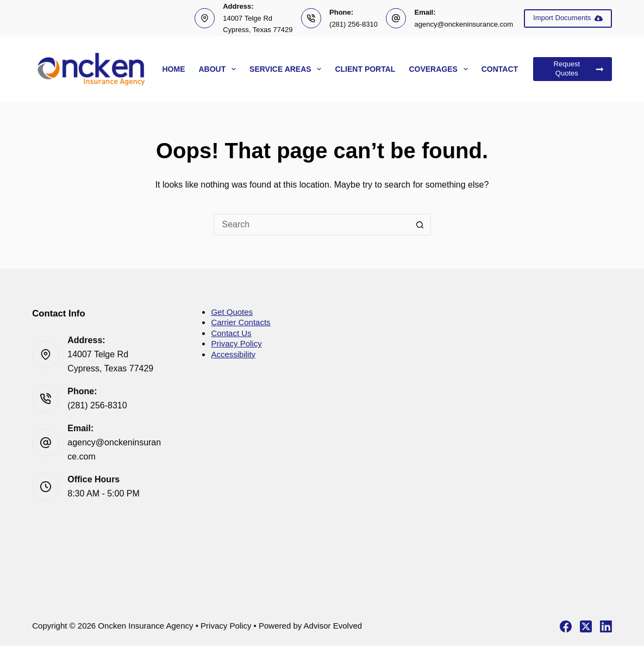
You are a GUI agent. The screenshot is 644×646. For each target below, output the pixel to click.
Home (173, 69)
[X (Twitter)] (586, 626)
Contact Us (231, 333)
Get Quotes (232, 312)
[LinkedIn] (606, 626)
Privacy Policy (236, 343)
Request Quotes (579, 69)
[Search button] (420, 225)
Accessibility (233, 354)
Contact (500, 69)
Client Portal (365, 69)
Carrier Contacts (240, 322)
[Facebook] (566, 626)
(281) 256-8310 (354, 24)
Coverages (440, 69)
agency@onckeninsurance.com (464, 24)
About (219, 69)
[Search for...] (311, 225)
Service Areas (287, 69)
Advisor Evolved (333, 626)
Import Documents (568, 18)
